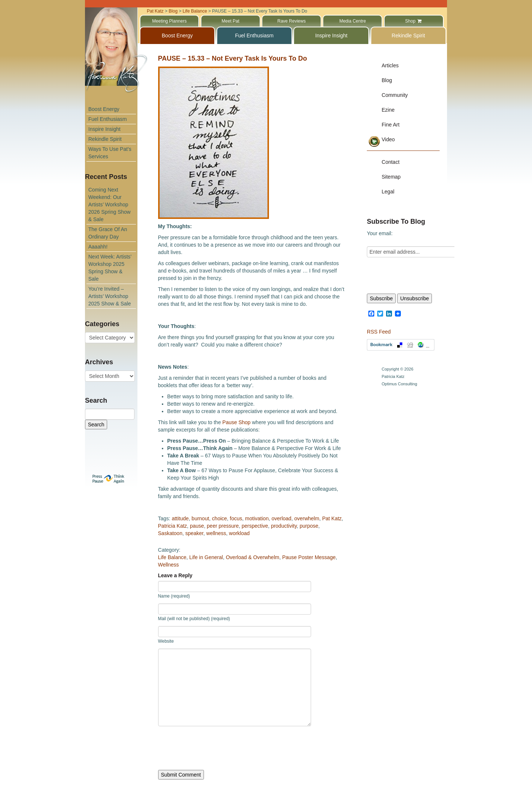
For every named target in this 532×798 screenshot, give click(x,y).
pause (197, 526)
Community (395, 95)
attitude (180, 518)
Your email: (380, 233)
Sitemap (391, 177)
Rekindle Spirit (105, 139)
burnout (200, 518)
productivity (284, 526)
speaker (194, 533)
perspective (255, 526)
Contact (391, 162)
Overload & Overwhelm (253, 557)
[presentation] (214, 748)
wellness (216, 533)
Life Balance (172, 557)
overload (282, 518)
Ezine (388, 110)
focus (236, 518)
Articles (390, 65)
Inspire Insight (104, 129)
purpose (309, 526)
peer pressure (223, 526)
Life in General (206, 557)
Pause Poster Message (309, 557)
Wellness (169, 565)
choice (219, 518)
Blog (387, 80)
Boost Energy (104, 109)
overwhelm (307, 518)
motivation (257, 518)
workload (239, 533)
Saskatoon (170, 533)
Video (388, 139)
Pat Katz (332, 518)
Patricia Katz (173, 526)
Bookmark (401, 345)
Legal (388, 192)
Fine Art (391, 125)
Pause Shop (236, 422)
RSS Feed (379, 332)
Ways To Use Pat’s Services (110, 153)
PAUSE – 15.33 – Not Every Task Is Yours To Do (233, 58)
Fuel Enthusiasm (108, 119)
